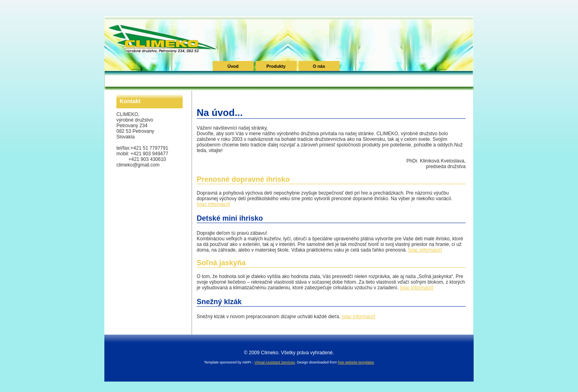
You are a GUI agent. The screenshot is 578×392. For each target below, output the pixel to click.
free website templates (356, 362)
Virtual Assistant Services (275, 362)
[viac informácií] (213, 204)
